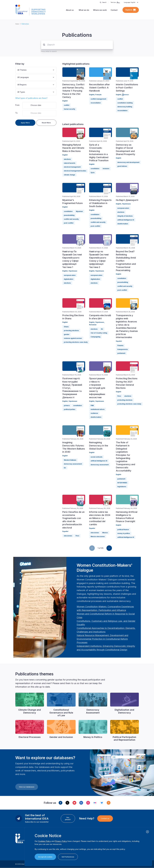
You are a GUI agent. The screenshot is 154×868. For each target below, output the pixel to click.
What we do (84, 10)
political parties (70, 409)
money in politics (124, 533)
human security (69, 109)
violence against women (73, 338)
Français (98, 95)
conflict (67, 105)
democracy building (125, 107)
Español (119, 341)
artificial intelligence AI (126, 220)
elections (67, 159)
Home (17, 24)
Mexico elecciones (98, 536)
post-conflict (69, 223)
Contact (114, 10)
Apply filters (25, 123)
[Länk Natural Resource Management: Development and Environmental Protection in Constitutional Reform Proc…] (102, 639)
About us (70, 10)
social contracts (96, 457)
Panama (120, 345)
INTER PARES (122, 483)
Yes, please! (68, 818)
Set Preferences (68, 857)
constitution (95, 169)
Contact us (105, 818)
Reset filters (46, 123)
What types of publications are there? (31, 98)
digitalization (69, 279)
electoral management (72, 167)
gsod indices (122, 166)
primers (67, 405)
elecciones (68, 536)
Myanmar (79, 211)
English (65, 101)
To (16, 113)
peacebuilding (69, 215)
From (17, 105)
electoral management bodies (75, 171)
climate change (69, 175)
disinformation (123, 224)
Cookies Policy (45, 841)
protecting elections (71, 331)
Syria (92, 173)
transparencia (123, 349)
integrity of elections (125, 216)
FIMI (92, 405)
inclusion (106, 169)
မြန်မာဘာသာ (125, 95)
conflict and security (71, 219)
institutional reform (98, 409)
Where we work (100, 10)
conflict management (98, 99)
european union (123, 208)
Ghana (66, 327)
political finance (123, 530)
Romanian (93, 325)
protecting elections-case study (76, 342)
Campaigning (95, 337)
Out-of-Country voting (99, 333)
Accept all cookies (45, 857)
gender (67, 334)
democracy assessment (73, 464)
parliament (121, 353)
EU (102, 329)
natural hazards (70, 163)
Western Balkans (70, 460)
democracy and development (128, 162)
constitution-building (125, 103)
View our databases (27, 787)
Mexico (105, 533)
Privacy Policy (61, 841)
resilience (94, 413)
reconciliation (96, 103)
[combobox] (18, 70)
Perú (119, 396)
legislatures (122, 487)
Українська (126, 204)
